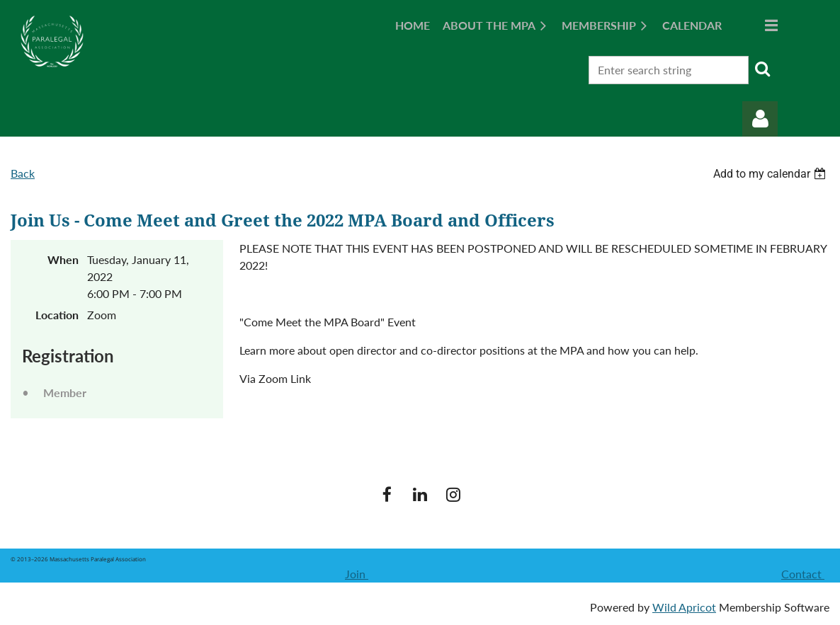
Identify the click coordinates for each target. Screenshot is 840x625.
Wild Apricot (684, 607)
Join (357, 574)
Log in (760, 119)
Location (57, 315)
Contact (803, 574)
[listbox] (771, 174)
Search (762, 69)
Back (23, 173)
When (63, 259)
